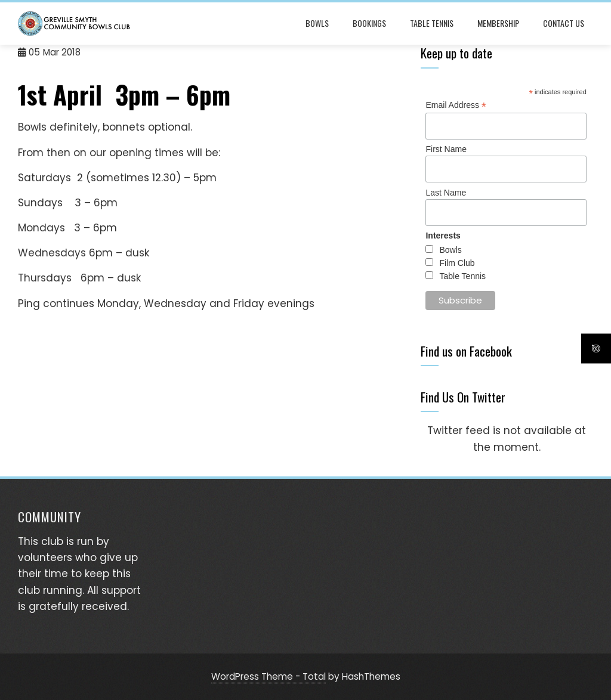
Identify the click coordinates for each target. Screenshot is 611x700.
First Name (446, 149)
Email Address (456, 105)
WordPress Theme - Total (269, 676)
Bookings (369, 23)
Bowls (317, 23)
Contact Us (564, 23)
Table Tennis (432, 23)
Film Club (457, 263)
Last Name (446, 193)
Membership (498, 23)
